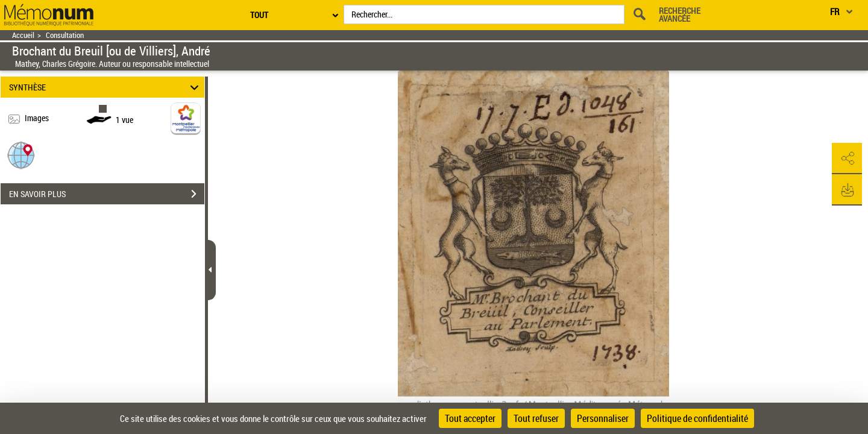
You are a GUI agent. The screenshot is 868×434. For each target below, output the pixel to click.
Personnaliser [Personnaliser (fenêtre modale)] (603, 418)
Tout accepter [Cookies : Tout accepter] (470, 418)
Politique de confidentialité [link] (697, 418)
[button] (21, 155)
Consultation (65, 35)
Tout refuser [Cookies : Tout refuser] (536, 418)
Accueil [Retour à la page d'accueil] (23, 35)
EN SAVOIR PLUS (107, 194)
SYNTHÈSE (106, 87)
